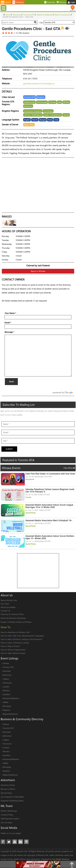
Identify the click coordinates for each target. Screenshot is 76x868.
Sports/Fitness (31, 513)
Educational (30, 479)
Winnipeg (7, 706)
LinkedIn (20, 842)
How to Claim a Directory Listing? (15, 643)
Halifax (5, 702)
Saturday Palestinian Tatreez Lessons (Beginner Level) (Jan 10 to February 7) (50, 490)
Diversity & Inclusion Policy (12, 614)
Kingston (6, 710)
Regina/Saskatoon (10, 714)
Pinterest (26, 842)
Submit (9, 449)
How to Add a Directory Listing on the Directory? (22, 639)
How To (6, 627)
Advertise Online (8, 785)
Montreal (7, 671)
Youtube (15, 842)
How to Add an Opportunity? (13, 650)
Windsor (6, 690)
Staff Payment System (10, 819)
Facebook (3, 842)
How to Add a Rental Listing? (13, 653)
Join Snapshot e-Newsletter (12, 797)
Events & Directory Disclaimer (13, 618)
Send (11, 382)
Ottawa (6, 663)
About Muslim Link (9, 600)
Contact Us (5, 611)
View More (69, 468)
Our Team (5, 604)
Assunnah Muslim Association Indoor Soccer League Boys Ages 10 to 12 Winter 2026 (49, 506)
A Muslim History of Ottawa (19, 622)
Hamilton (7, 694)
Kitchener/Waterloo (11, 698)
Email (8, 323)
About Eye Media (8, 607)
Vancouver (7, 683)
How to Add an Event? (10, 646)
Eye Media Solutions (61, 859)
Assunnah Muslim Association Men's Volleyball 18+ (49, 520)
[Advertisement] (38, 571)
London (6, 687)
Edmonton (7, 675)
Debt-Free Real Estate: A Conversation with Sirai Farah (50, 474)
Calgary (6, 679)
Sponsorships (6, 793)
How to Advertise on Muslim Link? (15, 632)
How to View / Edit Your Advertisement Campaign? (22, 636)
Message (9, 332)
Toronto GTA (8, 667)
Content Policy (7, 815)
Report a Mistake (38, 271)
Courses (28, 497)
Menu (4, 8)
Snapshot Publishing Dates (12, 801)
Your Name (10, 313)
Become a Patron (8, 789)
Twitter (9, 842)
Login (71, 2)
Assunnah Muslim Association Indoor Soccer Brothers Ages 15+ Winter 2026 (50, 537)
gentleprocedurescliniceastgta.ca (39, 83)
